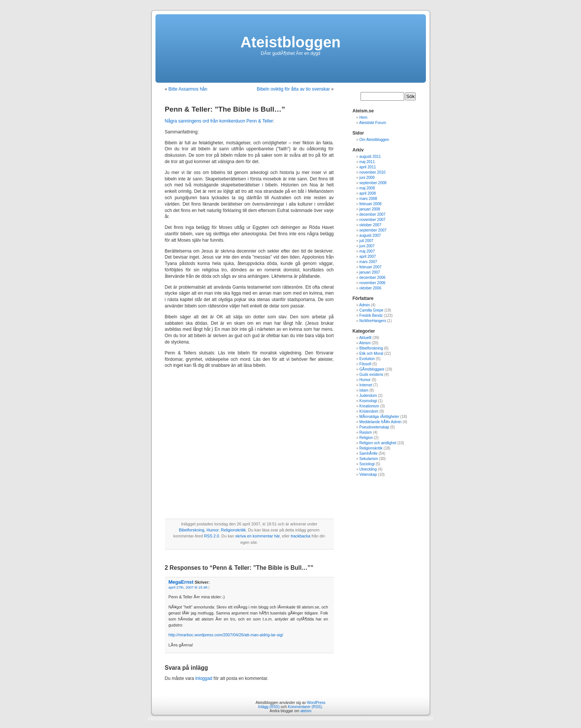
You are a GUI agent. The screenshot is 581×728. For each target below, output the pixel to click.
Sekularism (369, 459)
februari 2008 (370, 204)
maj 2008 (367, 188)
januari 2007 (370, 272)
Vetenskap (368, 474)
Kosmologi (368, 401)
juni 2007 (367, 246)
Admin (364, 305)
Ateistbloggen (290, 42)
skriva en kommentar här (258, 536)
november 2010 (373, 172)
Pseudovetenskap (374, 427)
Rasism (366, 432)
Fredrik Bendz (371, 316)
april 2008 (368, 193)
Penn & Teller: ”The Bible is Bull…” (225, 109)
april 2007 (368, 257)
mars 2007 (368, 262)
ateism (306, 711)
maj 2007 (367, 251)
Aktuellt (365, 338)
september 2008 (373, 183)
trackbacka (300, 536)
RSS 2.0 (211, 536)
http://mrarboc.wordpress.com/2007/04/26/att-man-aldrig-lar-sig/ (226, 635)
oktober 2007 (370, 225)
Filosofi (365, 364)
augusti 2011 (370, 157)
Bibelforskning (192, 530)
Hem (363, 117)
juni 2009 (367, 178)
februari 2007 (370, 267)
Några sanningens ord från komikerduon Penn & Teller (219, 121)
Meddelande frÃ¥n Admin (380, 422)
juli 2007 (366, 241)
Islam (364, 390)
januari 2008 (370, 209)
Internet (366, 385)
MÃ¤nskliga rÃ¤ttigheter (379, 417)
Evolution (367, 359)
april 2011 (368, 167)
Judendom (368, 396)
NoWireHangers (373, 321)
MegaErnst (181, 582)
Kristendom (369, 411)
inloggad (204, 678)
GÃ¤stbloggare (372, 369)
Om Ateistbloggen (374, 140)
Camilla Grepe (371, 310)
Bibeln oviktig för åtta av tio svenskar (294, 89)
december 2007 (373, 214)
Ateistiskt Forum (373, 123)
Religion (366, 438)
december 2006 (373, 278)
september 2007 (373, 230)
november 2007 (373, 220)
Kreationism (369, 406)
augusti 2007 (370, 235)
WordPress (316, 703)
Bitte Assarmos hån (188, 89)
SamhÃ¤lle (368, 453)
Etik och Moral (371, 353)
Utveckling (368, 469)
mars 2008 (368, 199)
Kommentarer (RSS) (305, 707)
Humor (213, 530)
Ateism (365, 343)
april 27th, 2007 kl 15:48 (188, 587)
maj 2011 (367, 162)
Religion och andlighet (378, 443)
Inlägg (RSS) (269, 707)
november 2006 (373, 283)
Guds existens (371, 375)
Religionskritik (233, 530)
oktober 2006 (370, 288)
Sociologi (367, 464)
